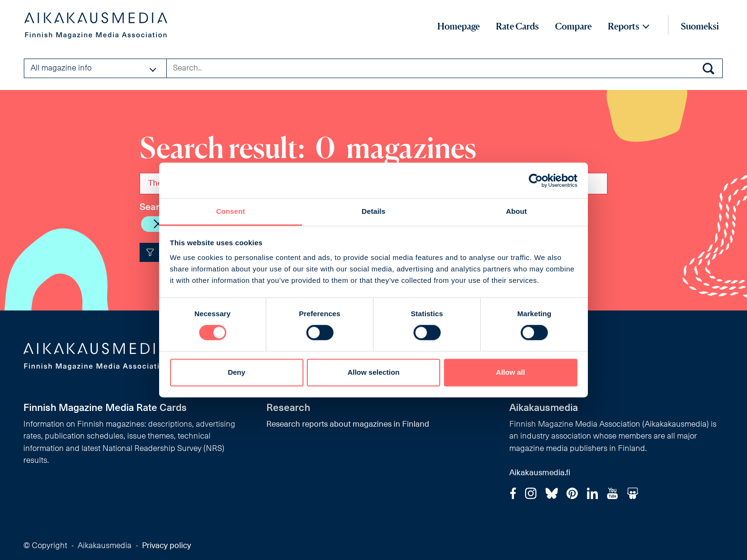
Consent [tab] (231, 211)
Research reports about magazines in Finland (348, 425)
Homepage (459, 26)
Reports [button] (624, 26)
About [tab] (516, 211)
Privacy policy (167, 546)
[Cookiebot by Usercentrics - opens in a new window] (536, 180)
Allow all (510, 372)
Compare (573, 26)
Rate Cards (517, 26)
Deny (237, 372)
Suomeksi (700, 26)
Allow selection (373, 372)
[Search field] (444, 68)
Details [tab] (373, 211)
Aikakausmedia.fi (540, 473)
